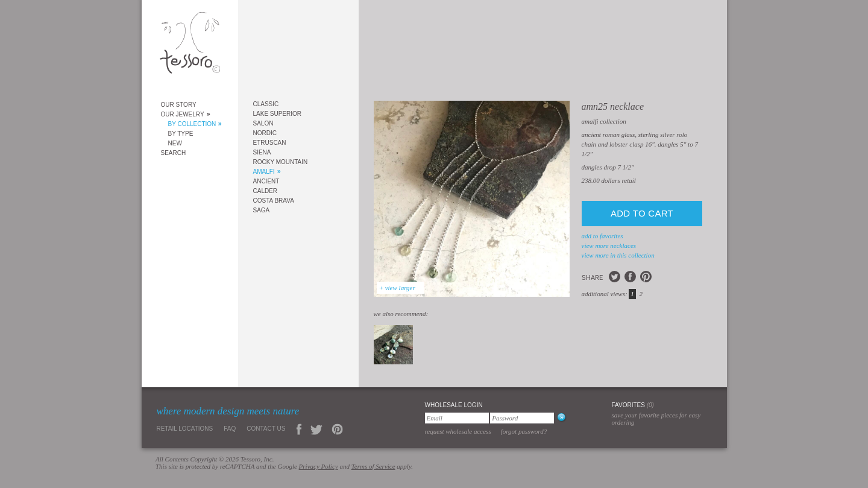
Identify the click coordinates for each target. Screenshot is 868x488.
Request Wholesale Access (458, 431)
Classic (266, 104)
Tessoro (190, 46)
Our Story (179, 105)
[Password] (522, 418)
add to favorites (602, 236)
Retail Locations (185, 429)
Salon (263, 123)
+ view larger (397, 288)
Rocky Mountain (281, 162)
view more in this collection (618, 255)
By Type (181, 134)
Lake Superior (278, 114)
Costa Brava (274, 201)
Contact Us (266, 429)
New (175, 143)
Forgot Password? (524, 431)
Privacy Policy (319, 466)
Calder (266, 191)
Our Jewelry (183, 114)
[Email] (457, 418)
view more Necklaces (609, 246)
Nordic (265, 133)
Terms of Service (373, 466)
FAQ (230, 429)
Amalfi (264, 172)
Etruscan (270, 143)
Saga (262, 210)
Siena (262, 152)
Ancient (266, 181)
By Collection (192, 124)
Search (174, 153)
